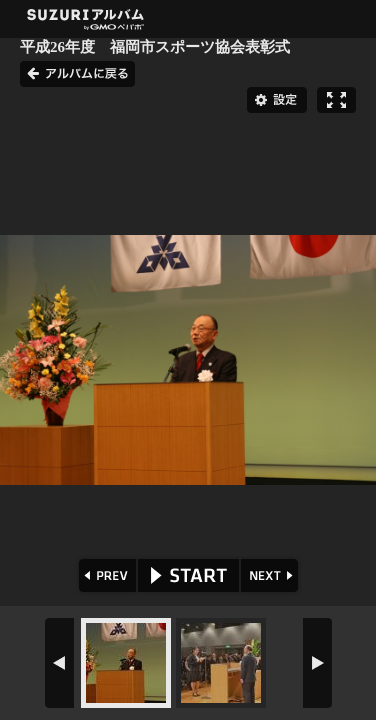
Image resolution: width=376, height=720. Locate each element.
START (188, 575)
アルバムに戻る (77, 74)
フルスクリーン (336, 100)
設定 (277, 100)
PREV (105, 575)
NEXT (271, 575)
